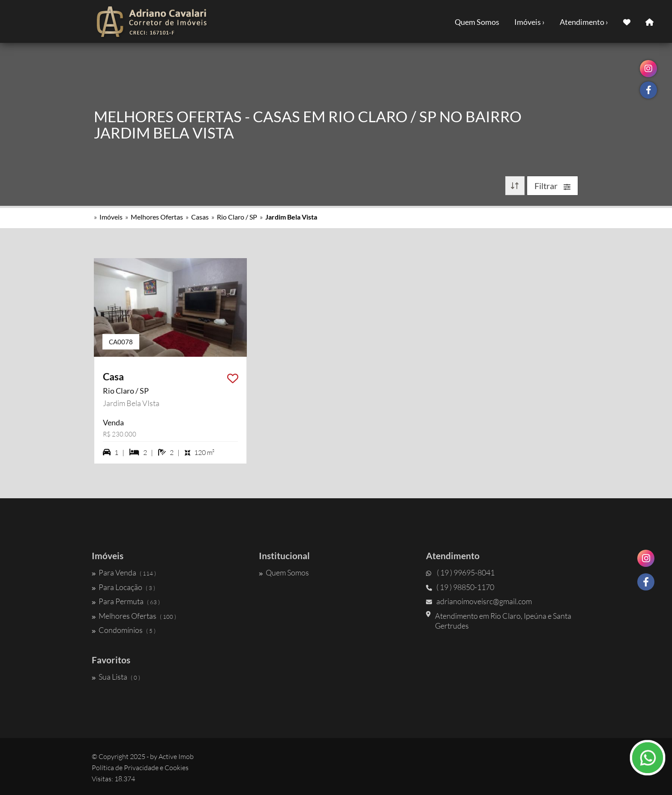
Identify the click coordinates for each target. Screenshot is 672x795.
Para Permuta (126, 601)
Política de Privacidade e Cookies (140, 768)
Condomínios (124, 630)
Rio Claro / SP (237, 217)
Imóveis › (529, 22)
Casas (200, 217)
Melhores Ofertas (157, 217)
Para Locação (123, 587)
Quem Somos (477, 22)
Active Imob (176, 756)
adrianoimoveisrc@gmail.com (479, 601)
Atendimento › (584, 22)
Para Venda (124, 572)
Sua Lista (116, 677)
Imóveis (111, 217)
